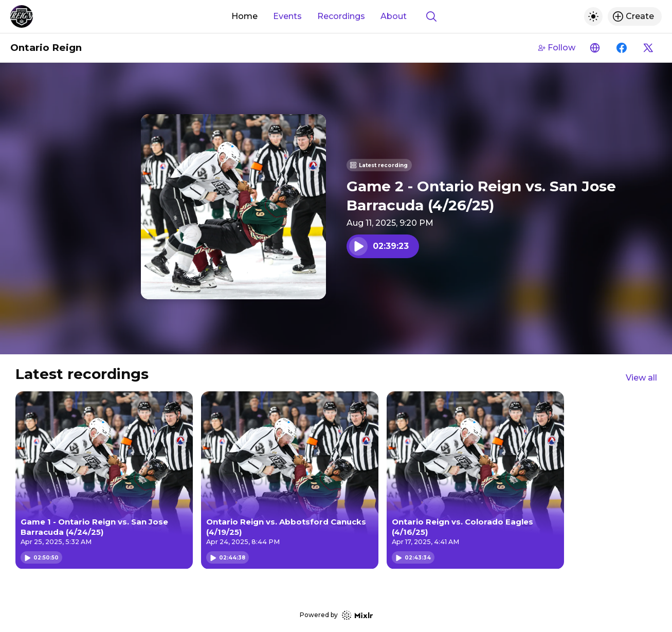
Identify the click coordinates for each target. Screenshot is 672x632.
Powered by (336, 615)
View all (641, 378)
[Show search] (431, 16)
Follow (557, 48)
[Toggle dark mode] (593, 16)
